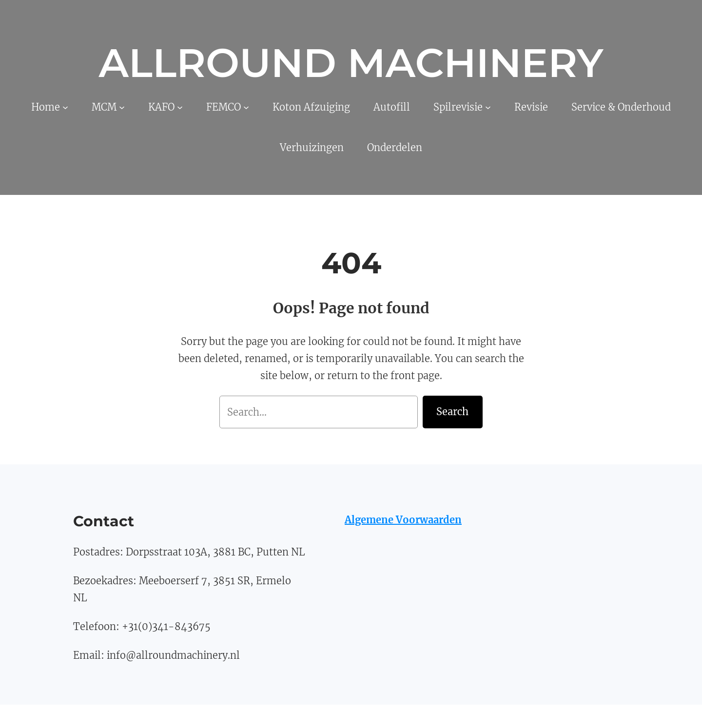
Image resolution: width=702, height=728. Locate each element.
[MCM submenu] (122, 107)
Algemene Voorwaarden (403, 520)
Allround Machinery (351, 63)
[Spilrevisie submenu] (488, 107)
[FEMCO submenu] (246, 107)
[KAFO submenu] (180, 107)
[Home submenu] (65, 107)
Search (452, 412)
